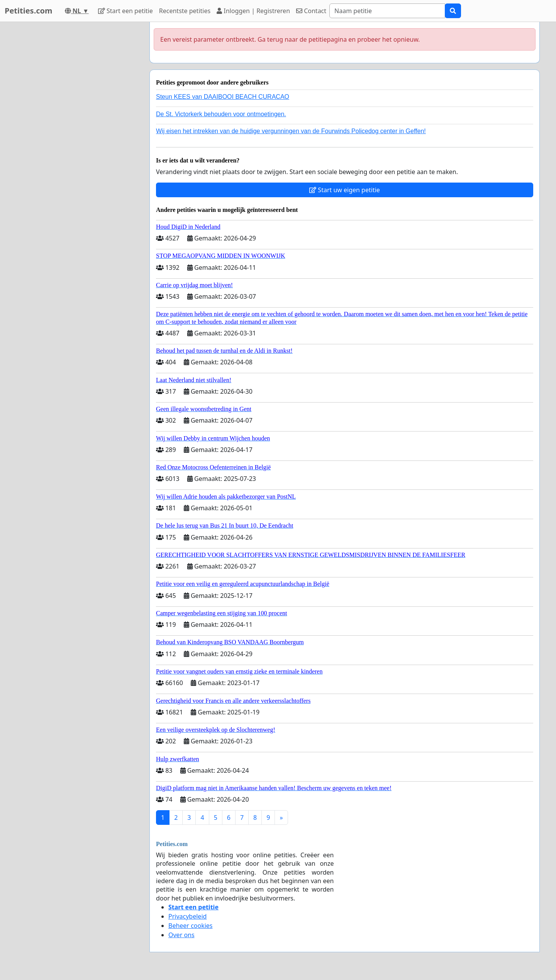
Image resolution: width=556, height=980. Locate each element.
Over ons (181, 935)
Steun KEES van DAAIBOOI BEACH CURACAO (223, 97)
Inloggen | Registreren (253, 11)
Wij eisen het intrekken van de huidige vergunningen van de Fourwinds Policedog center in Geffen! (291, 131)
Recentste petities (185, 11)
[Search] (387, 11)
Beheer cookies (191, 926)
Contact (311, 11)
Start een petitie (125, 11)
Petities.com (29, 11)
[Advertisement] (74, 138)
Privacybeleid (187, 916)
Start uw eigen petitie (345, 190)
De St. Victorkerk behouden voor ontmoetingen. (221, 114)
